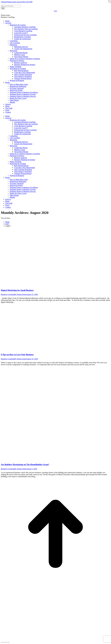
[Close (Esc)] (2, 642)
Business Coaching (8, 294)
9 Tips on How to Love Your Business (17, 355)
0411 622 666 (27, 2)
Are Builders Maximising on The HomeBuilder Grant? (25, 464)
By (20, 294)
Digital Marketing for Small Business (17, 290)
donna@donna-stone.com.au (12, 2)
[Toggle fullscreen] (6, 642)
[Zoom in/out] (8, 642)
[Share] (4, 642)
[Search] (11, 6)
